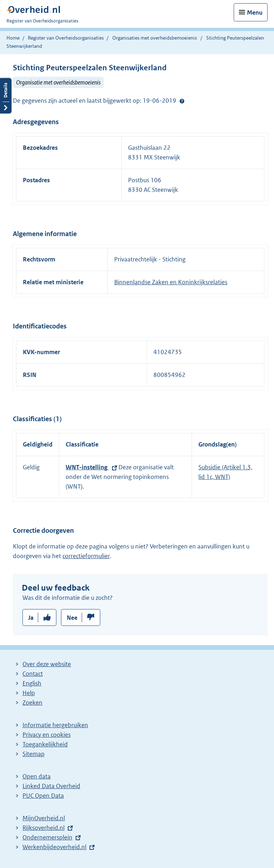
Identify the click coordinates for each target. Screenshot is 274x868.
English (32, 683)
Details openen (6, 96)
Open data (37, 776)
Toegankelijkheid (45, 744)
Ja (31, 618)
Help (29, 693)
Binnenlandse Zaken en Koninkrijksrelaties (171, 282)
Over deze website (47, 664)
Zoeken (32, 703)
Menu (255, 12)
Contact (33, 674)
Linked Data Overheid (51, 786)
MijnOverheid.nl (44, 818)
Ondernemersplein (47, 837)
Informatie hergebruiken (55, 725)
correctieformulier (86, 556)
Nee (72, 618)
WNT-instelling (87, 467)
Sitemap (34, 754)
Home (13, 38)
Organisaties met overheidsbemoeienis (155, 38)
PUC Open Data (43, 796)
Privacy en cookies (47, 735)
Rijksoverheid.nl (44, 828)
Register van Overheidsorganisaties (66, 38)
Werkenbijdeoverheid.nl (54, 847)
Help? (182, 101)
